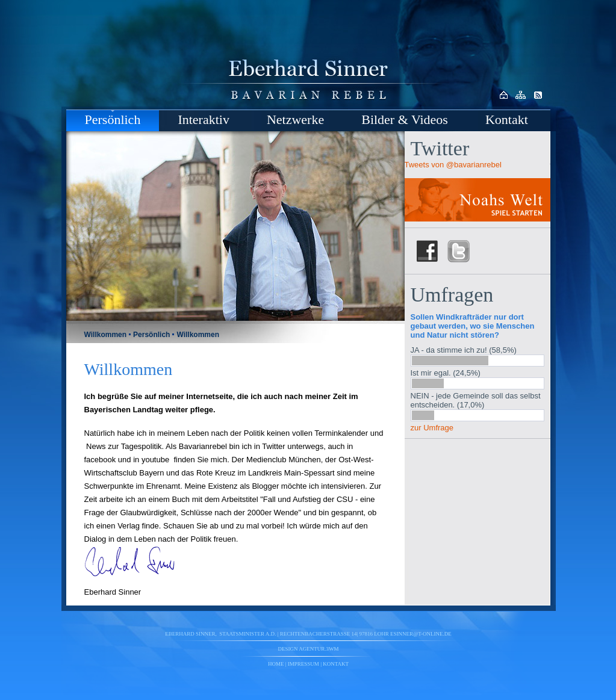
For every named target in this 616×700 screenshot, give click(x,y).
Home (276, 664)
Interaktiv (204, 119)
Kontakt (507, 119)
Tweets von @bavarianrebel (453, 165)
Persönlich (113, 119)
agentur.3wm (319, 649)
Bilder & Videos (405, 119)
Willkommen (106, 335)
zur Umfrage (432, 428)
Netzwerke (295, 119)
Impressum (303, 664)
